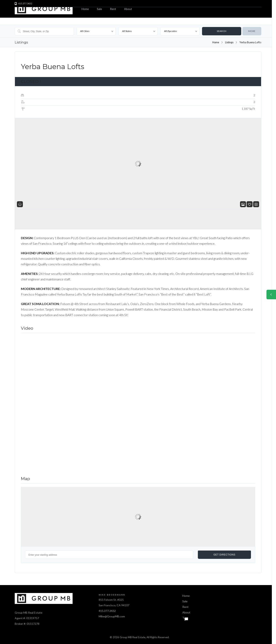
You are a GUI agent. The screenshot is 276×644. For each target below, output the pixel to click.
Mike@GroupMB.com (112, 616)
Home (85, 9)
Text (185, 618)
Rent (113, 9)
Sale (99, 9)
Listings (229, 42)
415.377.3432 (107, 611)
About (128, 9)
